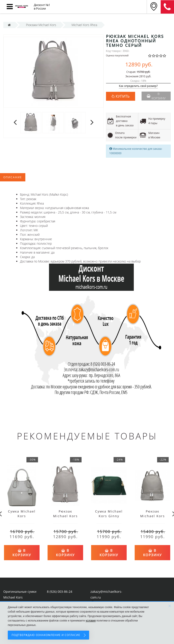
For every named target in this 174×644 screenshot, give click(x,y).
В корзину (156, 96)
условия (91, 621)
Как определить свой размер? (138, 86)
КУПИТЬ (123, 96)
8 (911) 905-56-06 (167, 7)
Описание (13, 177)
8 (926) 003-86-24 (60, 590)
